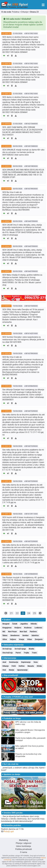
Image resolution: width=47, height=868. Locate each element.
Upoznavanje (22, 670)
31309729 (7, 94)
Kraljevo (18, 628)
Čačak (15, 624)
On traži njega (20, 649)
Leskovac (38, 628)
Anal (4, 662)
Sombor (26, 635)
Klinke (39, 666)
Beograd (6, 624)
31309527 (7, 166)
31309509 (7, 189)
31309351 (7, 306)
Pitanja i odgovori (24, 843)
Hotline (22, 666)
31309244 (7, 386)
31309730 (7, 64)
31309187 (7, 446)
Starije (12, 670)
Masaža (31, 666)
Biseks (31, 649)
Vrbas (30, 639)
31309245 (7, 353)
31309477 (7, 221)
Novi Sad (23, 632)
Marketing (23, 840)
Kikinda (34, 624)
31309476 (7, 246)
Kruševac (28, 628)
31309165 (7, 481)
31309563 (7, 124)
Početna (16, 12)
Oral (4, 670)
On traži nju (7, 649)
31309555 (7, 146)
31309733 (7, 33)
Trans (34, 653)
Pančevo (33, 632)
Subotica (35, 635)
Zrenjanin (39, 639)
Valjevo (13, 639)
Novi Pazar (12, 632)
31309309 (7, 333)
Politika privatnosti (24, 849)
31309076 (7, 541)
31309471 (7, 271)
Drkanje (25, 12)
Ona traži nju (8, 653)
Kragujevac (7, 628)
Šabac (5, 635)
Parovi (18, 653)
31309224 (7, 411)
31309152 (7, 514)
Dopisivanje (26, 662)
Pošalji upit (9, 831)
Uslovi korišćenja (23, 846)
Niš (4, 632)
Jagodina (24, 624)
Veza (36, 662)
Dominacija (14, 662)
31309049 (7, 574)
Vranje (22, 639)
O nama (24, 852)
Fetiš (14, 666)
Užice (5, 639)
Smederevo (15, 635)
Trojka (26, 653)
